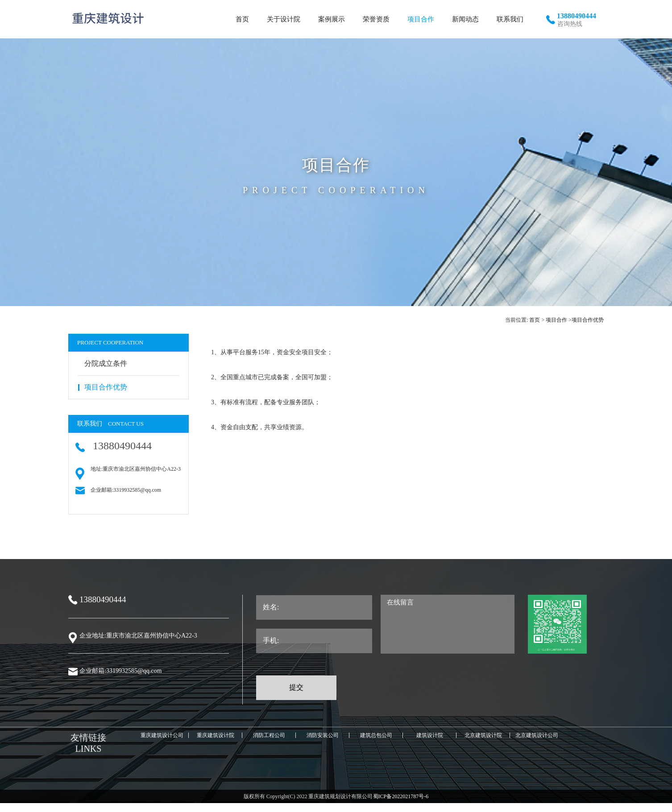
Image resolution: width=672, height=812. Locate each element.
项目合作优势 (588, 320)
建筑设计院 (430, 735)
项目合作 (556, 320)
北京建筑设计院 (483, 735)
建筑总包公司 (376, 735)
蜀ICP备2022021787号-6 (401, 796)
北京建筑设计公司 (537, 735)
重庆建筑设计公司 (162, 735)
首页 (535, 320)
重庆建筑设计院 (216, 735)
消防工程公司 (269, 735)
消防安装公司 (323, 735)
